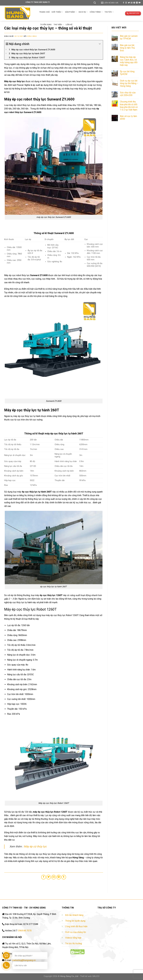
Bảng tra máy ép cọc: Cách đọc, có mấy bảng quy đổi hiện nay (129, 61)
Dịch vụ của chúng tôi (76, 932)
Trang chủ (44, 12)
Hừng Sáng (32, 36)
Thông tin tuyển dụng (75, 921)
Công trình (96, 12)
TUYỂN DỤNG (46, 25)
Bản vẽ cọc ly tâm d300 (128, 118)
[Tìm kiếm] (95, 3)
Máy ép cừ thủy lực (35, 846)
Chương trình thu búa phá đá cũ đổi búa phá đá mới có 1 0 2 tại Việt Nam (129, 106)
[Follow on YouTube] (140, 3)
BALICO (96, 976)
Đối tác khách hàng (74, 915)
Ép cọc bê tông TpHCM (127, 73)
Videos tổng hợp (73, 938)
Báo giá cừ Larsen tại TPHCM (129, 37)
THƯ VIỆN (59, 25)
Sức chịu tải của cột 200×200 (128, 94)
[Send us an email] (132, 3)
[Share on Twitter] (49, 877)
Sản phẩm (71, 12)
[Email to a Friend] (54, 877)
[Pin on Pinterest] (59, 877)
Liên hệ (69, 25)
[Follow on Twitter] (129, 3)
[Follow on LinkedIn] (137, 3)
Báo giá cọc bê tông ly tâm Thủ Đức (127, 48)
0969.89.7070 (25, 931)
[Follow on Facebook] (123, 3)
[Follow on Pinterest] (134, 3)
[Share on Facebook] (44, 877)
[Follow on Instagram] (126, 3)
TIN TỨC (109, 12)
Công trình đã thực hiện (76, 926)
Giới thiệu (57, 12)
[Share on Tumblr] (64, 877)
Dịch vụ (83, 12)
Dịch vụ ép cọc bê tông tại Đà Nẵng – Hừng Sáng (129, 83)
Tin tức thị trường (74, 943)
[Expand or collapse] (100, 44)
